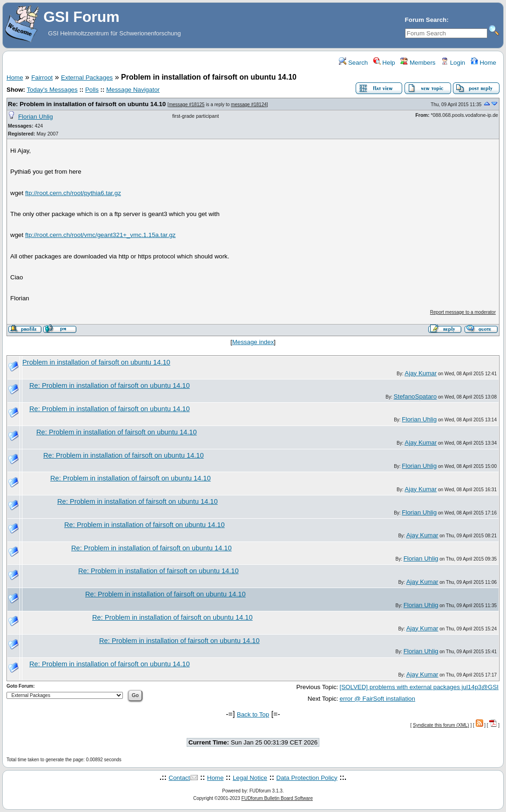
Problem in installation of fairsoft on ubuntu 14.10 (96, 362)
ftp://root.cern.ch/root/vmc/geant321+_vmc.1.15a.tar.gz (100, 235)
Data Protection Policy (307, 778)
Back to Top (253, 714)
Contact (179, 778)
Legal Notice (250, 778)
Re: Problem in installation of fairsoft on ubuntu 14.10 (88, 104)
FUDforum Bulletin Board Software (277, 798)
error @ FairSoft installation (378, 699)
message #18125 (187, 105)
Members (418, 63)
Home (483, 63)
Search (353, 63)
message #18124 (249, 105)
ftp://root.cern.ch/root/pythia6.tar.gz (73, 193)
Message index (253, 342)
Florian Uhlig (36, 117)
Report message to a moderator (463, 312)
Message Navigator (133, 90)
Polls (92, 90)
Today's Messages (52, 90)
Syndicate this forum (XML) (441, 725)
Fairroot (42, 78)
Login (453, 63)
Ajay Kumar (421, 373)
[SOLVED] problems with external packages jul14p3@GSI (419, 687)
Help (384, 63)
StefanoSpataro (415, 396)
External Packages (87, 78)
